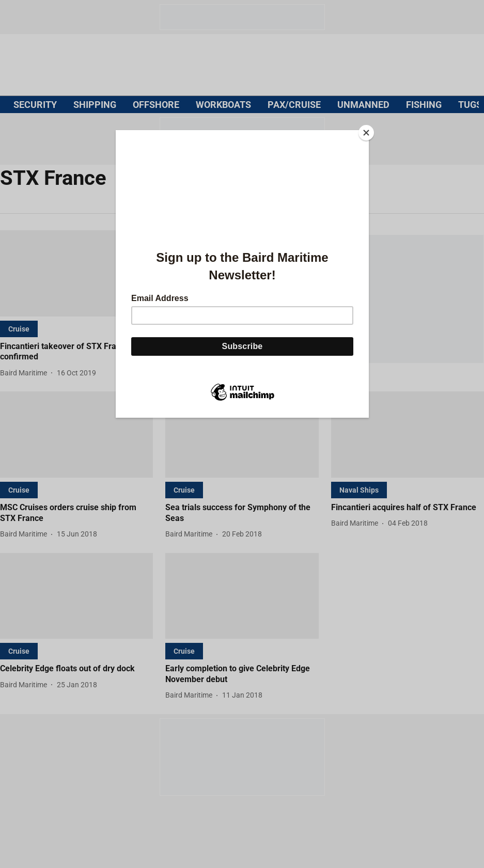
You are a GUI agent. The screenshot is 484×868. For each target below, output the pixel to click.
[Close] (366, 133)
